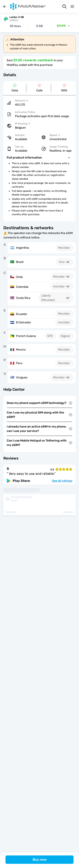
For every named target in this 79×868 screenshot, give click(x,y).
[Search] (64, 6)
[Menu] (72, 6)
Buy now (40, 860)
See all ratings (62, 481)
